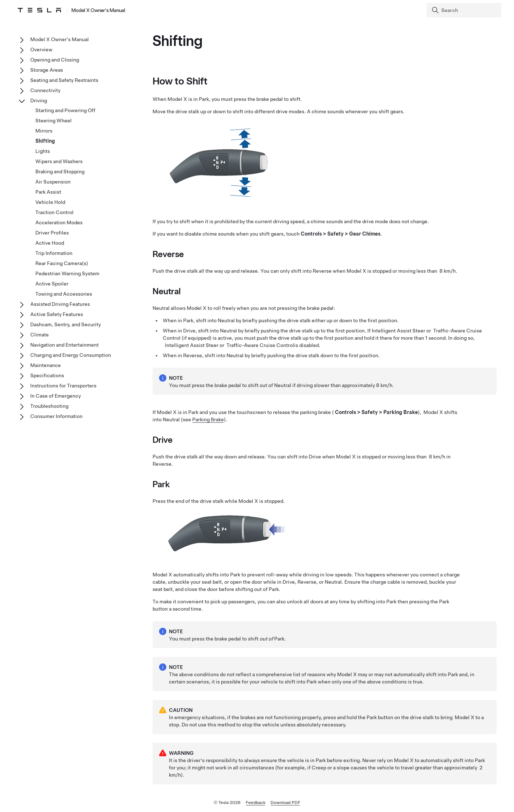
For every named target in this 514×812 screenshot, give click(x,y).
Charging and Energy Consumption (71, 355)
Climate (39, 335)
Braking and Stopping (60, 172)
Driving (39, 100)
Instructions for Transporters (63, 386)
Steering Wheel (54, 121)
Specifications (47, 375)
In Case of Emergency (56, 396)
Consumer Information (56, 416)
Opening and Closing (55, 60)
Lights (43, 151)
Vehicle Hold (50, 202)
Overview (41, 50)
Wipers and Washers (59, 161)
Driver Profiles (52, 233)
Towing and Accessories (64, 294)
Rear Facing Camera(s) (62, 263)
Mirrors (44, 131)
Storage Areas (47, 70)
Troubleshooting (49, 406)
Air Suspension (53, 182)
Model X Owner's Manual (60, 39)
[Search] (465, 10)
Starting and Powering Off (65, 110)
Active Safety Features (57, 314)
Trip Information (54, 253)
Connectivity (45, 90)
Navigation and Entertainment (64, 345)
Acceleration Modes (59, 222)
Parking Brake (208, 419)
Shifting (45, 141)
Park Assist (48, 192)
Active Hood (50, 243)
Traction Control (54, 212)
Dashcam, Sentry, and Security (66, 324)
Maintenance (46, 365)
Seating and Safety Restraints (64, 80)
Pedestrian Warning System (67, 273)
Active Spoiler (52, 284)
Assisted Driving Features (60, 304)
